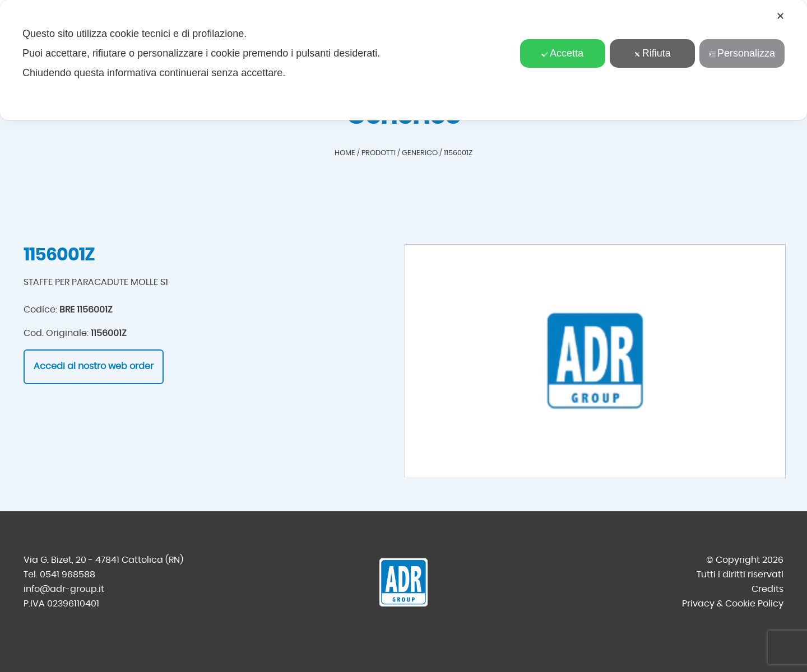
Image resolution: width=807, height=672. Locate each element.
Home (345, 153)
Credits (767, 589)
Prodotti (379, 153)
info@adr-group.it (64, 589)
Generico (420, 153)
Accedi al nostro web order (94, 366)
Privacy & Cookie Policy (733, 604)
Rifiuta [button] (652, 53)
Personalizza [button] (742, 53)
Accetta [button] (562, 53)
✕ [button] (780, 16)
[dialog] (403, 60)
